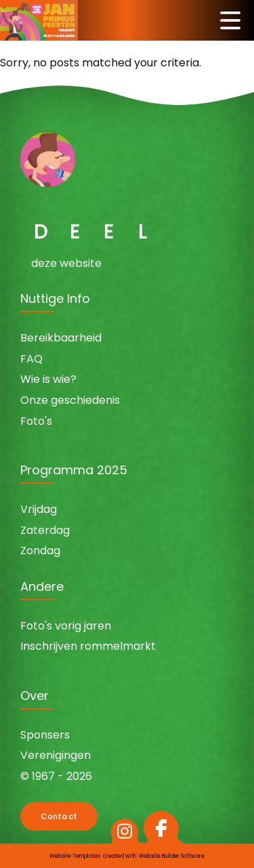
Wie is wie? (48, 379)
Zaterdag (45, 530)
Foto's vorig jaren (66, 626)
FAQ (31, 359)
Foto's (36, 421)
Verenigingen (56, 755)
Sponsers (45, 735)
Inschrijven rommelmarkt (88, 646)
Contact (59, 817)
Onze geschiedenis (70, 400)
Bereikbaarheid (61, 338)
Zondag (40, 551)
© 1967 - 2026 (56, 776)
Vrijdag (39, 509)
